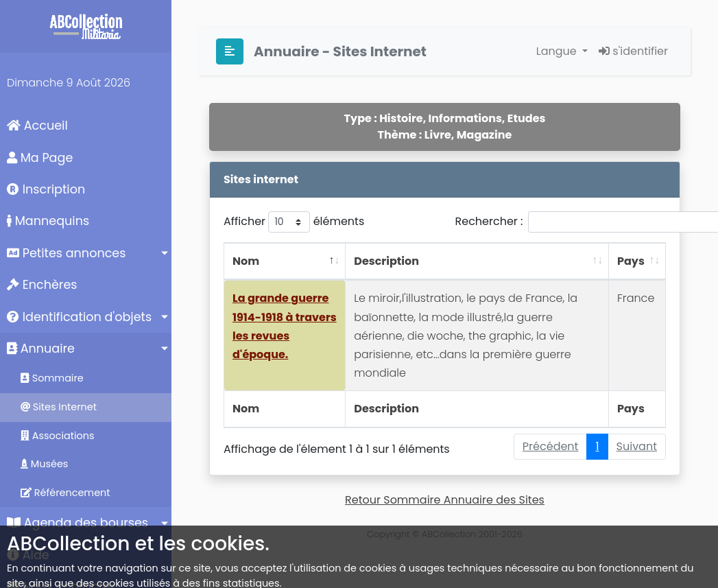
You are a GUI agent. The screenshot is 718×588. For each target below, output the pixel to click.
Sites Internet (59, 407)
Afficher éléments (294, 222)
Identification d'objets (79, 317)
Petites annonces (66, 253)
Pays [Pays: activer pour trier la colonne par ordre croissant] (631, 261)
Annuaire (41, 349)
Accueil (37, 126)
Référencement (65, 493)
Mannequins (48, 221)
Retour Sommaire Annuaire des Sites (445, 500)
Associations (58, 436)
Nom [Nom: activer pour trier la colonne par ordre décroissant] (246, 261)
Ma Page (40, 158)
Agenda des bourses (77, 523)
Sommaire (52, 378)
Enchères (42, 285)
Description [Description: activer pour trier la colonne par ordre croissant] (386, 261)
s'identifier (633, 51)
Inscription (46, 189)
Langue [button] (558, 51)
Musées (44, 464)
